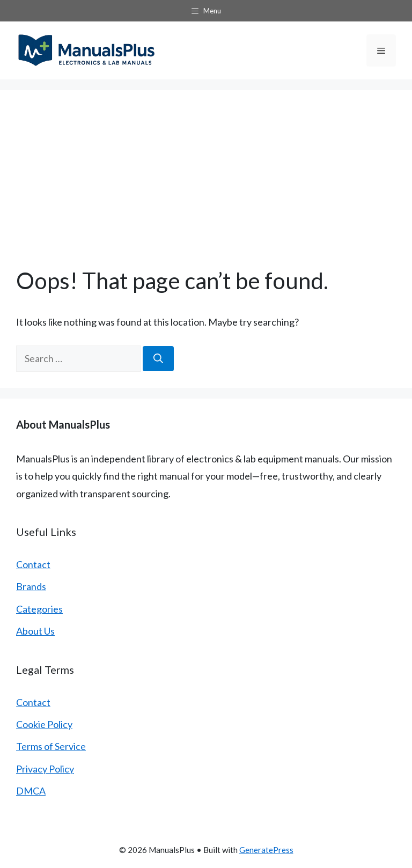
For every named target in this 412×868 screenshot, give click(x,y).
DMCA (31, 791)
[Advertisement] (206, 187)
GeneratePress (266, 850)
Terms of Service (51, 746)
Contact (33, 564)
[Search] (158, 359)
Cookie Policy (44, 724)
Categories (39, 609)
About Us (35, 631)
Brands (31, 586)
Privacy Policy (45, 769)
